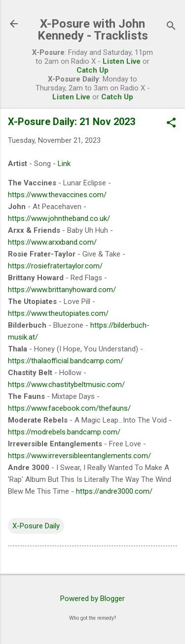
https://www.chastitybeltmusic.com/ (66, 385)
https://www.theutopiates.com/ (58, 313)
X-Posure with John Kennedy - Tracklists (93, 30)
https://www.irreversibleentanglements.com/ (79, 456)
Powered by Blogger (92, 599)
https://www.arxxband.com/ (52, 242)
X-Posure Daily (36, 526)
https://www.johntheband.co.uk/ (59, 218)
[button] (171, 124)
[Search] (171, 27)
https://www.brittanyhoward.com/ (62, 290)
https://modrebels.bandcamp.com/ (64, 432)
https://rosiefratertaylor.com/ (55, 266)
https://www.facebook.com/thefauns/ (69, 408)
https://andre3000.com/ (114, 491)
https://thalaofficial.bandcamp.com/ (66, 361)
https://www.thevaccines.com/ (57, 195)
